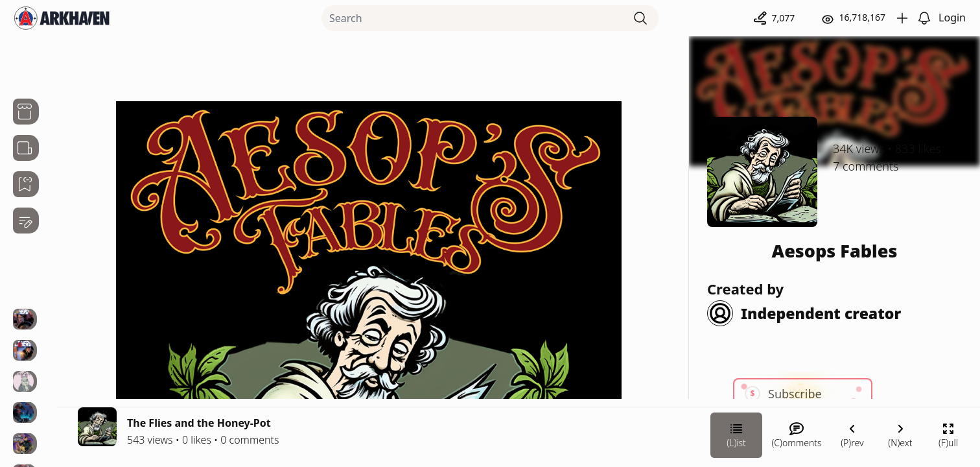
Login (952, 18)
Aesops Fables (835, 251)
